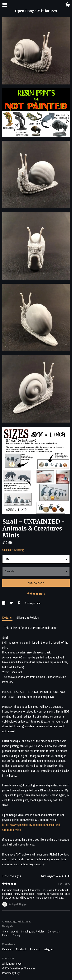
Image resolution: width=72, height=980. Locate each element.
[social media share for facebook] (4, 603)
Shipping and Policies (33, 932)
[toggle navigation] (5, 5)
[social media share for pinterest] (19, 603)
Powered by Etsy (11, 973)
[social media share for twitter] (12, 603)
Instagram (48, 949)
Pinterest (35, 949)
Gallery (17, 935)
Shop (5, 932)
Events (6, 935)
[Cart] (68, 6)
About (15, 932)
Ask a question (33, 603)
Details (7, 617)
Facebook (8, 949)
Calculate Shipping (13, 550)
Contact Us (54, 932)
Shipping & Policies (28, 617)
